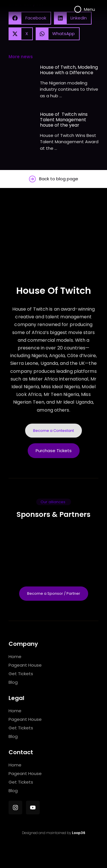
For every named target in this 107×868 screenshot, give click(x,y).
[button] (21, 34)
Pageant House (25, 665)
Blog (13, 682)
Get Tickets (21, 674)
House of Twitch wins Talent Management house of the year (64, 120)
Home (15, 656)
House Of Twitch (54, 291)
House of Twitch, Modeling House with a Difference (69, 70)
